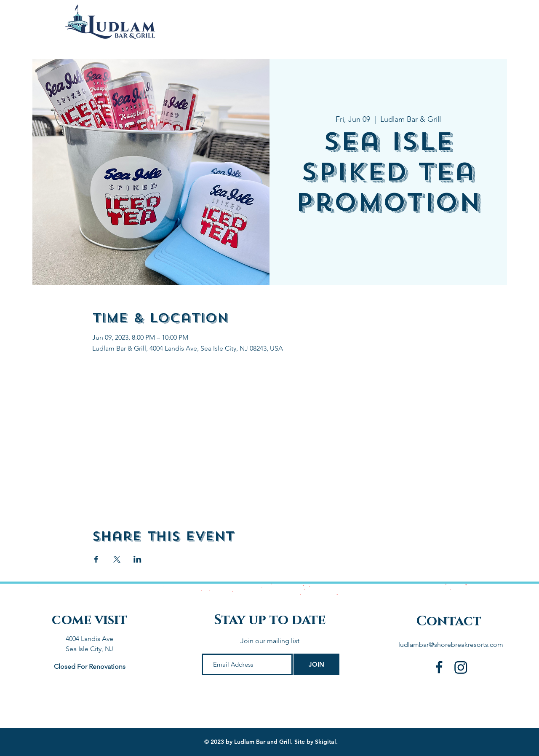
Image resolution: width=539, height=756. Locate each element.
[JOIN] (316, 664)
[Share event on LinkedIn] (137, 559)
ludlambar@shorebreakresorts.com (451, 645)
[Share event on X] (117, 559)
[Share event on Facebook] (96, 559)
